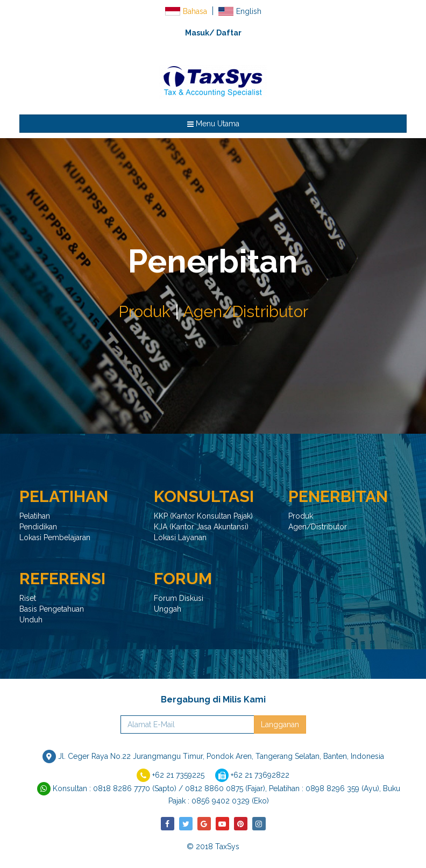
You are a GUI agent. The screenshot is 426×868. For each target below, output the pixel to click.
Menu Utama (213, 124)
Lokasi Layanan (180, 537)
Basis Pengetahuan (52, 609)
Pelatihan (35, 516)
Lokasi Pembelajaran (55, 537)
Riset (28, 598)
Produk (144, 311)
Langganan (280, 724)
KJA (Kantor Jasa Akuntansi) (201, 527)
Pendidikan (38, 527)
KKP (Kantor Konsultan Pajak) (203, 516)
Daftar (229, 33)
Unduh (31, 620)
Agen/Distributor (246, 311)
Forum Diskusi (179, 598)
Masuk (197, 33)
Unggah (168, 609)
